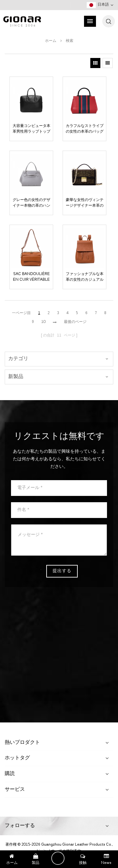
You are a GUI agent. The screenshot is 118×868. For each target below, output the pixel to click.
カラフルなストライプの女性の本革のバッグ (85, 129)
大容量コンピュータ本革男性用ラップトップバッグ (31, 129)
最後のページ (75, 322)
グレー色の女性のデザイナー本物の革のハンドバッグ (31, 203)
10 (43, 322)
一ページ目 (21, 313)
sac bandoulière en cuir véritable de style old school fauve (31, 277)
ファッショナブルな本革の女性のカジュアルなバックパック (85, 277)
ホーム (51, 41)
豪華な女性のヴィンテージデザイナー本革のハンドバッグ (85, 203)
